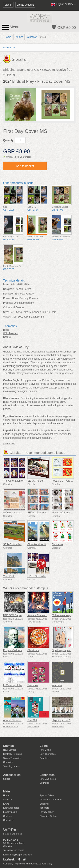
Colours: (8, 307)
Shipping (44, 804)
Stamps (19, 37)
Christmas (57, 544)
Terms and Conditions (51, 800)
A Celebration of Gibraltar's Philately (23, 513)
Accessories (12, 775)
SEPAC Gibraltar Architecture (44, 513)
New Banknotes (48, 779)
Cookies (7, 816)
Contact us (9, 820)
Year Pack (9, 576)
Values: (7, 317)
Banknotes (47, 775)
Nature (7, 337)
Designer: (9, 289)
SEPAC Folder (35, 481)
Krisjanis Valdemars (14, 650)
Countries (8, 762)
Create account (25, 5)
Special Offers (47, 795)
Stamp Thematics (12, 758)
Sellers (7, 779)
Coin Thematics (48, 754)
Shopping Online (48, 816)
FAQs (6, 804)
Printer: (7, 298)
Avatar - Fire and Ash (39, 615)
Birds (6, 330)
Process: (8, 303)
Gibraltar (32, 37)
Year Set (32, 720)
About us (8, 800)
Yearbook (33, 685)
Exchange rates (11, 808)
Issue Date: (10, 284)
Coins (44, 746)
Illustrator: (9, 294)
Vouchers (44, 808)
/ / (63, 4)
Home (8, 37)
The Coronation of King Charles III (22, 481)
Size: (6, 312)
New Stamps (10, 750)
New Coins (45, 750)
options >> (9, 48)
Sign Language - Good (64, 650)
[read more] (9, 444)
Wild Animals (10, 333)
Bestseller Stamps (13, 754)
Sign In (8, 5)
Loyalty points (10, 812)
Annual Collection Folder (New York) (23, 720)
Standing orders (11, 766)
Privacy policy (47, 812)
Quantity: (9, 140)
